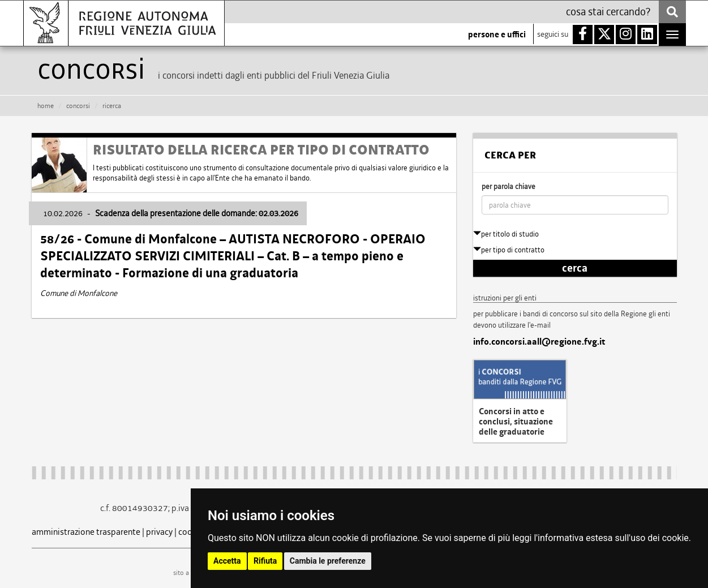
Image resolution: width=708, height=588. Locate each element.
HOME (46, 106)
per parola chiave (509, 186)
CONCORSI (78, 106)
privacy (159, 532)
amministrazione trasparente (86, 532)
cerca (575, 268)
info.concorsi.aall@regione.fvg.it (539, 342)
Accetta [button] (227, 561)
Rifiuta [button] (265, 561)
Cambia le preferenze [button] (328, 561)
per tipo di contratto (509, 250)
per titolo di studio (506, 234)
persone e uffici (497, 35)
